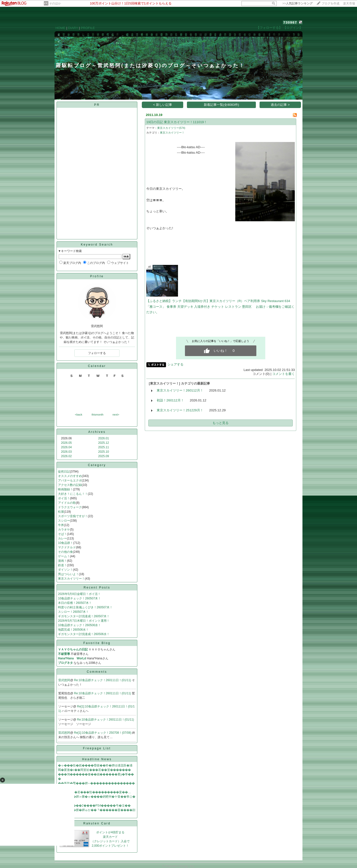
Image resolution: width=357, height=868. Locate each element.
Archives (97, 432)
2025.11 (104, 447)
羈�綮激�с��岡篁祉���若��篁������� (94, 770)
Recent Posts (97, 588)
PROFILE (88, 28)
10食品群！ (66, 543)
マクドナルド (67, 547)
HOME (60, 28)
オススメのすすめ (70, 476)
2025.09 (104, 456)
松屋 (61, 512)
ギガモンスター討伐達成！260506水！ (84, 634)
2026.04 (66, 447)
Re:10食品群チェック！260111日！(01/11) (103, 680)
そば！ (62, 534)
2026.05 (66, 443)
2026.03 (66, 452)
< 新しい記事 (163, 105)
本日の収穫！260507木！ (75, 603)
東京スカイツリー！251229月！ (180, 410)
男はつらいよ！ (68, 574)
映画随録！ (65, 489)
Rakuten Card (97, 823)
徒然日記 (64, 472)
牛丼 (61, 525)
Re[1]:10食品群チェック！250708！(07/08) (103, 733)
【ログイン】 (293, 28)
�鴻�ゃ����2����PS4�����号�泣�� (94, 806)
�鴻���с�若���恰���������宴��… (94, 792)
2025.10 (104, 452)
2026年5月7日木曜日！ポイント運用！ (84, 621)
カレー (62, 538)
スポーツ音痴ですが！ (73, 516)
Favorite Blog (97, 643)
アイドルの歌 (67, 503)
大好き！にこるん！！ (73, 494)
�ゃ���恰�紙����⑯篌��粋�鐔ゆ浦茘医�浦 (95, 765)
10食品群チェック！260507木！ (79, 598)
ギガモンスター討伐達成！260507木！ (84, 616)
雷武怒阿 (64, 680)
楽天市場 (349, 3)
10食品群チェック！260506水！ (79, 625)
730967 (290, 22)
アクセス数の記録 (70, 485)
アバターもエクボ (70, 480)
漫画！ (62, 561)
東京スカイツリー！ (71, 579)
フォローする (97, 353)
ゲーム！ (64, 556)
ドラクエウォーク (70, 507)
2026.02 (66, 456)
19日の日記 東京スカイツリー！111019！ (177, 122)
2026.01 (104, 438)
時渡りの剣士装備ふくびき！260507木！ (85, 607)
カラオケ (64, 530)
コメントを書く (283, 374)
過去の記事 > (280, 105)
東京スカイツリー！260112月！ (180, 390)
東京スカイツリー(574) (171, 128)
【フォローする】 (269, 28)
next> (116, 415)
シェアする (175, 364)
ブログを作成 (330, 3)
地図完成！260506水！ (73, 630)
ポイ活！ (64, 498)
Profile (97, 276)
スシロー (64, 521)
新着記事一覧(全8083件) (222, 105)
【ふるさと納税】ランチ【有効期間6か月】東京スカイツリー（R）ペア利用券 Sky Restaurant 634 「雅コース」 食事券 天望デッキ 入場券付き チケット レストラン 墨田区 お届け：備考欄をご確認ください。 (220, 307)
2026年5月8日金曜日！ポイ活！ (79, 594)
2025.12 (104, 443)
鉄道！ (62, 565)
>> (297, 3)
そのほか (55, 3)
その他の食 (65, 552)
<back (79, 415)
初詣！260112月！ (170, 400)
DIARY (73, 28)
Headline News (97, 759)
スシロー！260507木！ (73, 612)
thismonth (97, 415)
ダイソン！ (65, 570)
